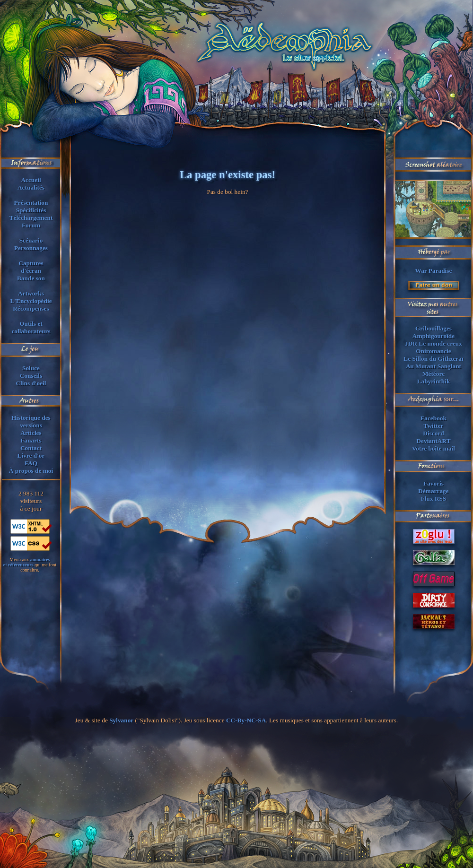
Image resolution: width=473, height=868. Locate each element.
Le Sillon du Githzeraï (433, 359)
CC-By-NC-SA (246, 720)
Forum (31, 225)
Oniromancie (434, 351)
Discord (433, 433)
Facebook (434, 418)
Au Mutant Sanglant (434, 366)
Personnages (31, 248)
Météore (434, 374)
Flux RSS (434, 499)
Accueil (31, 180)
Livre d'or (31, 456)
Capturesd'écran (31, 267)
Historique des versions (31, 421)
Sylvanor (121, 720)
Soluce (31, 368)
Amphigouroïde (434, 336)
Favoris (434, 483)
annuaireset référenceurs (27, 562)
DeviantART (433, 441)
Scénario (31, 240)
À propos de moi (31, 471)
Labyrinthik (434, 381)
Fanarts (31, 440)
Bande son (31, 278)
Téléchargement (31, 218)
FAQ (31, 463)
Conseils (31, 376)
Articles (31, 433)
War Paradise (434, 271)
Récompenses (31, 308)
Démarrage (433, 491)
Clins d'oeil (31, 383)
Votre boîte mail (434, 448)
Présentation (31, 203)
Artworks (31, 293)
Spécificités (31, 210)
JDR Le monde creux (434, 343)
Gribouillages (434, 328)
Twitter (434, 426)
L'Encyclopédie (31, 301)
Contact (31, 448)
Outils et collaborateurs (31, 327)
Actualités (31, 187)
